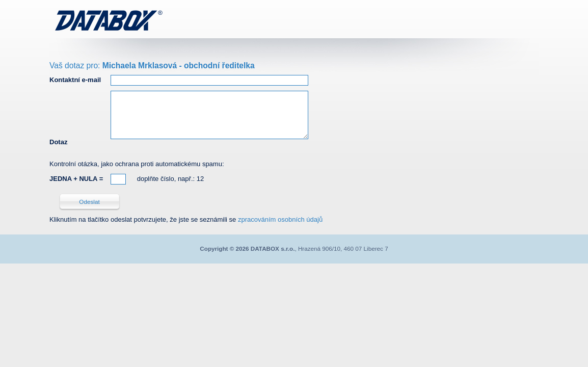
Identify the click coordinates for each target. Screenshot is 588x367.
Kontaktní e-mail (75, 80)
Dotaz (58, 142)
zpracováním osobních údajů (280, 219)
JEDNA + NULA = (76, 179)
